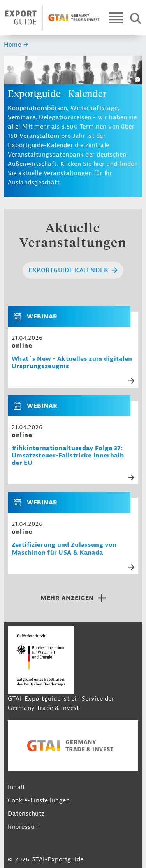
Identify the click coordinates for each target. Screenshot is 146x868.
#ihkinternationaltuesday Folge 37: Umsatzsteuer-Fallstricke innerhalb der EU (68, 456)
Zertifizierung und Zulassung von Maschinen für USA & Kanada (64, 549)
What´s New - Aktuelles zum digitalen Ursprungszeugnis (72, 363)
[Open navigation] (116, 18)
